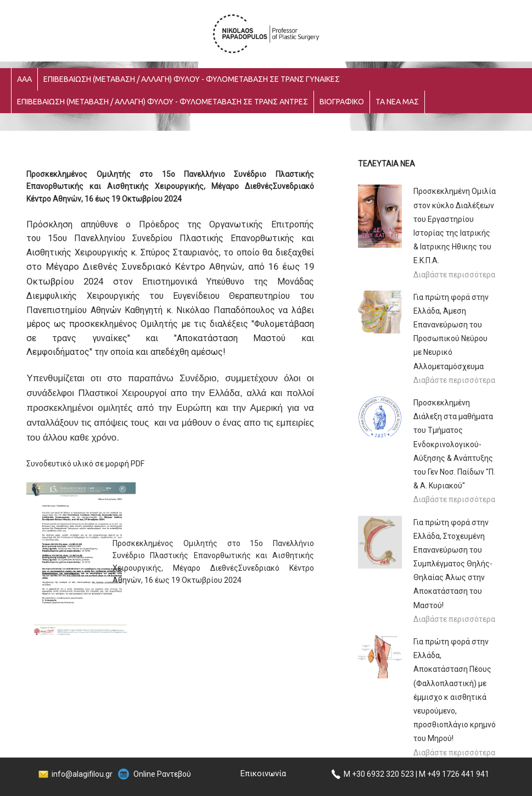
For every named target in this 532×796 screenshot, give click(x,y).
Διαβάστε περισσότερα (454, 275)
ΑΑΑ (24, 79)
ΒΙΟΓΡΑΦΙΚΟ (342, 102)
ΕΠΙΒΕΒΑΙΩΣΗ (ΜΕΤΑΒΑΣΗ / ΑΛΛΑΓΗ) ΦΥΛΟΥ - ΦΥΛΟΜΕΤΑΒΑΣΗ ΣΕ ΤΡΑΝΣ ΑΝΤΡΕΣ (163, 102)
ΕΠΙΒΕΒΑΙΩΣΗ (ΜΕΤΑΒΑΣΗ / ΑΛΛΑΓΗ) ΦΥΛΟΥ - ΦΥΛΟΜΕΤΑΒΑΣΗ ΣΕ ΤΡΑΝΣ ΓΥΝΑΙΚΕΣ (192, 79)
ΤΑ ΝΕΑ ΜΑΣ (397, 102)
